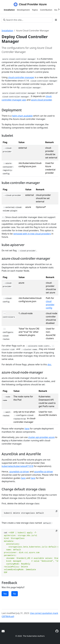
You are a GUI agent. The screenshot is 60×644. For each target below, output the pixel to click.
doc (49, 364)
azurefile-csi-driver (44, 472)
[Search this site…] (27, 20)
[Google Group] (3, 631)
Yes (5, 594)
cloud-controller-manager (21, 77)
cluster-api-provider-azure (41, 437)
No (15, 594)
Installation (7, 31)
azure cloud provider (41, 100)
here (27, 429)
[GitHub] (57, 631)
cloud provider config (50, 305)
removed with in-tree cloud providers (32, 234)
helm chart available (22, 116)
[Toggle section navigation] (56, 20)
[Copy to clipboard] (56, 511)
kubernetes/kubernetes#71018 (17, 466)
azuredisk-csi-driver (19, 472)
